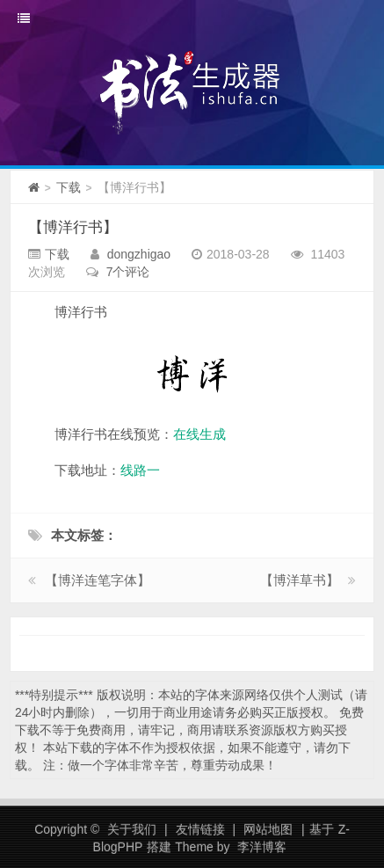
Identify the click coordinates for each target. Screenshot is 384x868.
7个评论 (128, 272)
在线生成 (199, 434)
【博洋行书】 (73, 227)
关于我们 (132, 829)
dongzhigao (139, 254)
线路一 (140, 470)
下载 (69, 187)
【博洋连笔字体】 (98, 580)
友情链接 (200, 829)
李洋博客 (262, 847)
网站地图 (268, 829)
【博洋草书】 (300, 580)
